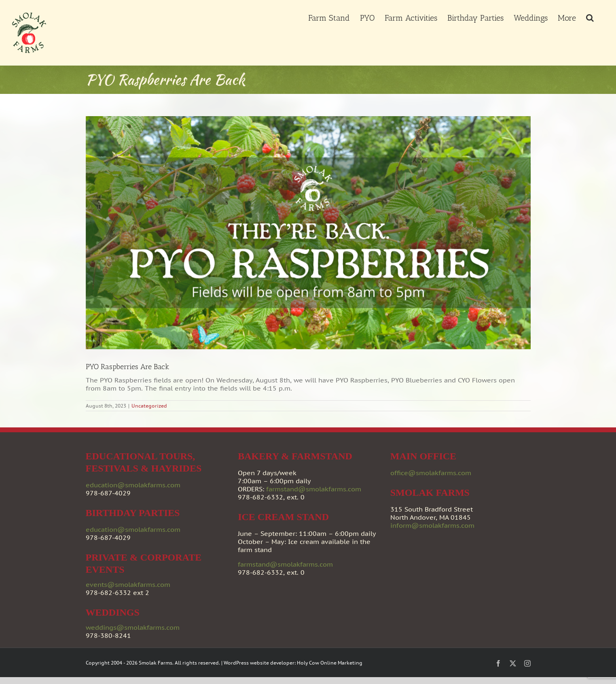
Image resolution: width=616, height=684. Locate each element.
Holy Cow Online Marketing (330, 663)
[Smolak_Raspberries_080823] (308, 233)
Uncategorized (149, 406)
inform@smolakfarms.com (432, 525)
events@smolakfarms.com (128, 584)
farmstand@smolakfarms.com (314, 489)
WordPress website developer (259, 663)
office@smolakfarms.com (431, 473)
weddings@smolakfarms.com (133, 627)
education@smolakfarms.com (133, 485)
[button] (590, 17)
